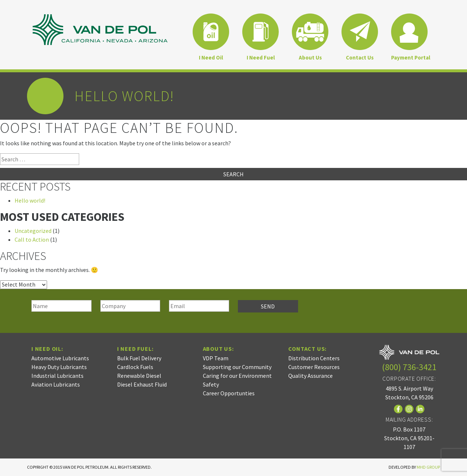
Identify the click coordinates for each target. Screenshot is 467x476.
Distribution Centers (314, 358)
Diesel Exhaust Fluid (142, 384)
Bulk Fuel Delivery (139, 358)
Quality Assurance (310, 376)
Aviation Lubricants (56, 384)
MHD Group (428, 467)
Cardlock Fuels (135, 367)
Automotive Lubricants (60, 358)
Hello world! (30, 200)
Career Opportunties (229, 393)
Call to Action (32, 239)
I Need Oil (211, 57)
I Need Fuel (261, 57)
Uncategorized (33, 231)
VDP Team (216, 358)
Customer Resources (314, 367)
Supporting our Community (237, 367)
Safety (211, 384)
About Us (310, 57)
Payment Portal (411, 57)
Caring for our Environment (237, 376)
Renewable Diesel (139, 376)
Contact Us (360, 57)
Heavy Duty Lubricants (59, 367)
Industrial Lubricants (57, 376)
